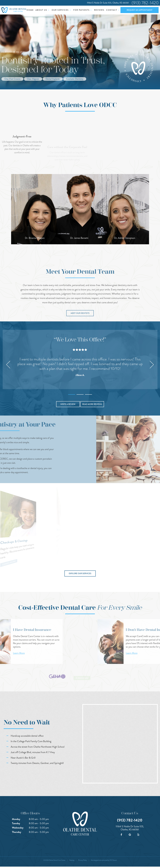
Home (30, 10)
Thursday (17, 832)
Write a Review (68, 404)
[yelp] (138, 835)
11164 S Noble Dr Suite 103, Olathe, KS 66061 (108, 3)
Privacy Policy (83, 860)
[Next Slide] (152, 365)
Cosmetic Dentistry (75, 79)
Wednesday (18, 828)
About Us (43, 10)
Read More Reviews (92, 404)
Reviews (99, 10)
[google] (130, 835)
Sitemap (72, 860)
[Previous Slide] (8, 365)
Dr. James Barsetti (79, 238)
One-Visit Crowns (12, 79)
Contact (113, 10)
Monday (16, 819)
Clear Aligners (33, 79)
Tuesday (16, 823)
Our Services (62, 10)
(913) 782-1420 (145, 3)
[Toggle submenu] (49, 10)
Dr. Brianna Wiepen (35, 238)
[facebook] (121, 835)
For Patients (83, 10)
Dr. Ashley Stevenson (125, 238)
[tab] (72, 394)
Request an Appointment (140, 10)
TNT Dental (113, 860)
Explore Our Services (80, 573)
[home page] (14, 10)
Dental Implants (53, 79)
